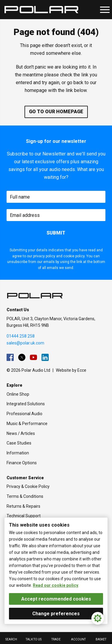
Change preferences (56, 614)
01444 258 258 (21, 336)
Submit (56, 233)
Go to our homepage (56, 112)
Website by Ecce (71, 370)
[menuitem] (10, 357)
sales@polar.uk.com (25, 343)
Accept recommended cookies (56, 599)
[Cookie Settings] (98, 618)
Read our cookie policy (56, 585)
